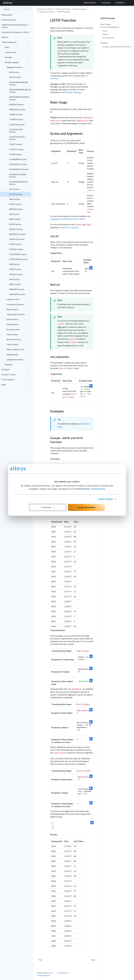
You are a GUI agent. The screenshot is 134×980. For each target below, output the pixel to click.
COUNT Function (16, 144)
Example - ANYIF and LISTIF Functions (117, 47)
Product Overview (9, 20)
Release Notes (16, 15)
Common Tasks (17, 52)
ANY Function (14, 72)
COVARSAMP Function (18, 159)
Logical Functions (18, 299)
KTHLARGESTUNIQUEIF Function (18, 183)
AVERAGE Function (16, 105)
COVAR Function (16, 154)
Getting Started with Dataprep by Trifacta (16, 26)
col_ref (105, 31)
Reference (17, 364)
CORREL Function (16, 115)
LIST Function (14, 189)
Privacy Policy (98, 489)
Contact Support (16, 379)
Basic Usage (106, 24)
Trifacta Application (16, 42)
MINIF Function (15, 219)
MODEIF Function (16, 229)
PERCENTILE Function (17, 234)
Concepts (17, 57)
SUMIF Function (15, 269)
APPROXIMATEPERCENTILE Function (20, 91)
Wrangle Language (17, 62)
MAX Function (15, 199)
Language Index (12, 355)
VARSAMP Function (17, 289)
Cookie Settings (106, 499)
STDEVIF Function (16, 249)
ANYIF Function (15, 77)
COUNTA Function (16, 119)
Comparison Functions (18, 304)
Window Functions (18, 339)
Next (93, 960)
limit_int (105, 34)
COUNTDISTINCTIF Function (17, 138)
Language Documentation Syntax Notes (68, 219)
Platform (16, 37)
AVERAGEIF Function (17, 110)
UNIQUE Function (16, 274)
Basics (17, 47)
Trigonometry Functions (18, 314)
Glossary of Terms (16, 375)
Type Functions (18, 334)
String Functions (18, 324)
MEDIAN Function (16, 209)
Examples (104, 43)
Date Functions (18, 319)
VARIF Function (15, 284)
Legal (16, 385)
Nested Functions (18, 329)
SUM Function (14, 264)
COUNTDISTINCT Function (16, 131)
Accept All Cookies (86, 507)
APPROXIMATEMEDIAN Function (19, 84)
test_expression (108, 38)
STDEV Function (15, 244)
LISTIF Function (16, 194)
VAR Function (14, 279)
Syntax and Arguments (110, 27)
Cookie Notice (63, 973)
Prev (41, 960)
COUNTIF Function (16, 149)
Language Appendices (18, 359)
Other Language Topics (18, 349)
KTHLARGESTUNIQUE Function (18, 176)
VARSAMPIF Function (17, 294)
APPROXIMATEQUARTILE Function (19, 98)
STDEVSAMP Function (18, 254)
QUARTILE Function (17, 239)
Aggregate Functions (18, 67)
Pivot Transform (72, 227)
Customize (48, 507)
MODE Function (15, 224)
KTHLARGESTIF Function (19, 169)
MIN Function (14, 214)
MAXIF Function (15, 204)
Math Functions (18, 309)
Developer (16, 370)
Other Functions (18, 344)
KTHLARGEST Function (18, 164)
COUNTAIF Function (17, 125)
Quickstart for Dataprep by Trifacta (15, 32)
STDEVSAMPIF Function (18, 259)
